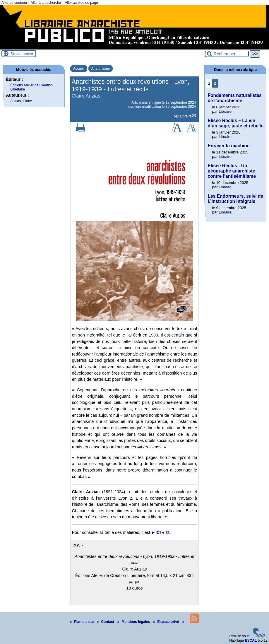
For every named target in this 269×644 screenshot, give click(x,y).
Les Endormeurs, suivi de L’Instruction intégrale (235, 199)
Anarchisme (101, 69)
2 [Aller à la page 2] (215, 83)
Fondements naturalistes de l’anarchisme (235, 98)
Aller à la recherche (46, 3)
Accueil (79, 69)
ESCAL (251, 640)
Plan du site (82, 622)
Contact (106, 622)
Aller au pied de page (81, 3)
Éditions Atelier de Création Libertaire (31, 87)
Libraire (186, 116)
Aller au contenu (14, 3)
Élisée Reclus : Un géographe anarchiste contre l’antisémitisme (232, 171)
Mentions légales (134, 622)
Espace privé (166, 622)
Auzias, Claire (21, 101)
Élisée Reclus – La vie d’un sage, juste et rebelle (235, 123)
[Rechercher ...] (227, 54)
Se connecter (22, 54)
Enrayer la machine (228, 146)
